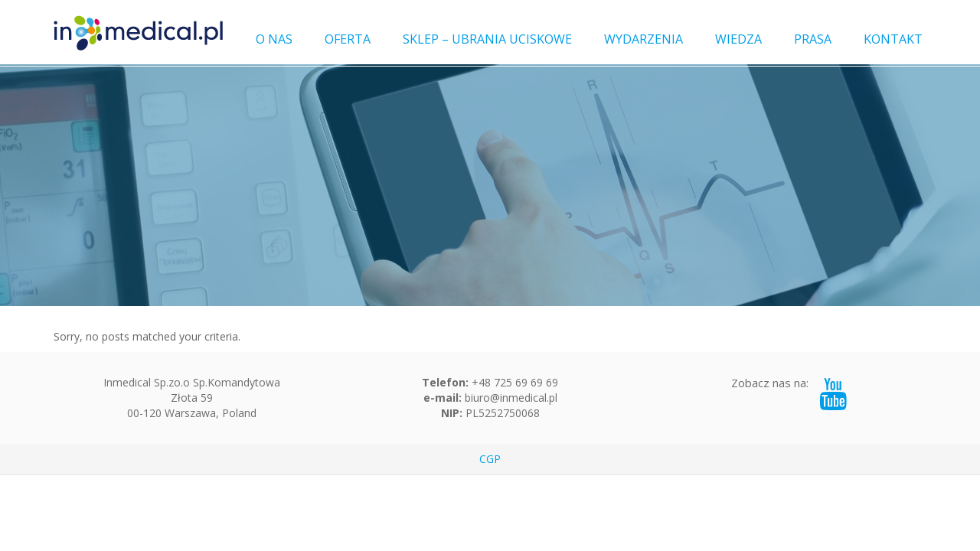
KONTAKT (893, 39)
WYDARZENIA (644, 39)
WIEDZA (738, 39)
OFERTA (348, 39)
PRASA (813, 39)
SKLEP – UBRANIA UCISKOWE (487, 39)
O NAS (274, 39)
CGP (490, 459)
